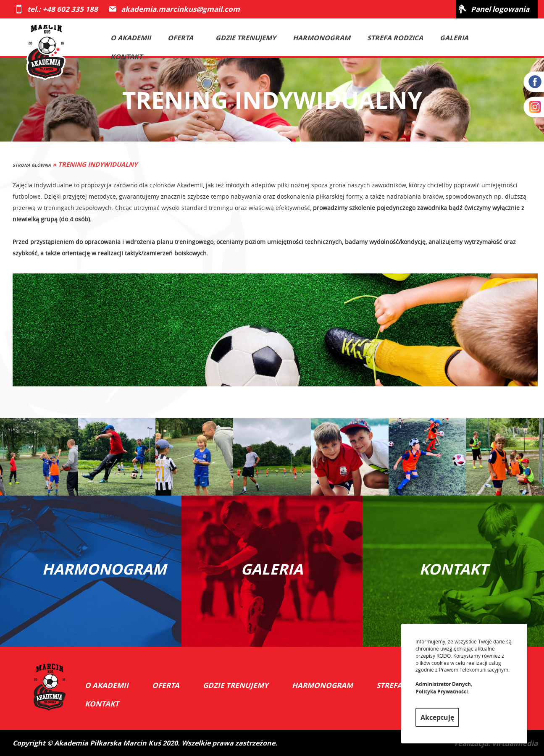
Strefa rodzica (395, 38)
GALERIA (272, 569)
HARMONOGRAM (99, 569)
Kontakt (126, 57)
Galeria (454, 38)
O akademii (131, 38)
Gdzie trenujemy (246, 38)
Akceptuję (437, 717)
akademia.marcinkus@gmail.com (180, 9)
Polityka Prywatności (442, 692)
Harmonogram (322, 38)
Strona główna (32, 165)
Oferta (185, 38)
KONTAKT (453, 569)
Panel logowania (500, 9)
